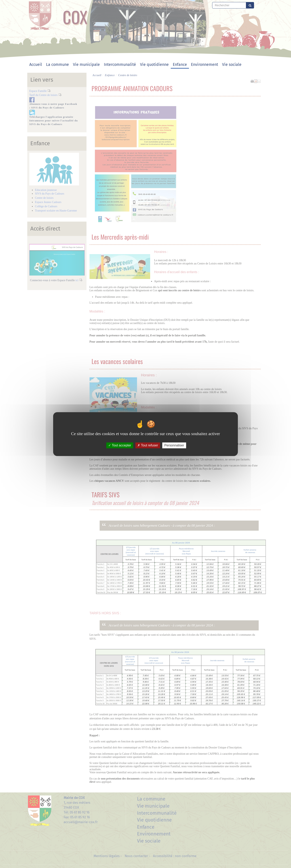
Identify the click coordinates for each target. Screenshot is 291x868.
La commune (57, 65)
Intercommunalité (120, 65)
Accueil (36, 65)
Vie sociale (232, 65)
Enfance (180, 65)
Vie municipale (86, 65)
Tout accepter (120, 445)
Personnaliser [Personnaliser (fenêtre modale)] (174, 445)
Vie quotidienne (154, 65)
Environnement (205, 65)
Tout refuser (148, 445)
